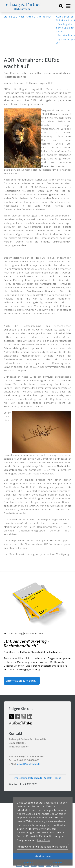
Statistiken (43, 847)
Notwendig (26, 847)
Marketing (60, 847)
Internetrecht (44, 17)
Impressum (20, 778)
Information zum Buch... (22, 681)
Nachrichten (26, 17)
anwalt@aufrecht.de (29, 764)
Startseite (9, 17)
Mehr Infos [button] (44, 840)
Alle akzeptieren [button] (43, 856)
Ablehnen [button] (58, 862)
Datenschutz (35, 778)
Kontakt (48, 778)
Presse (57, 778)
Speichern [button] (28, 862)
